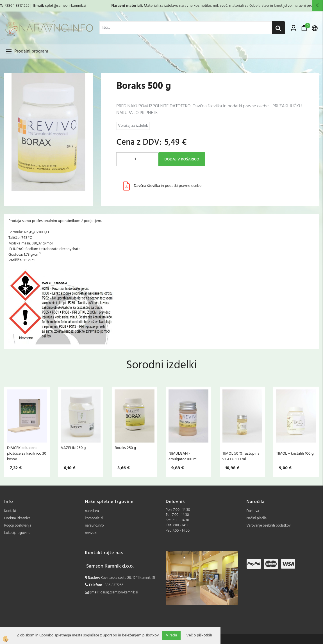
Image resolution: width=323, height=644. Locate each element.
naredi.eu (92, 511)
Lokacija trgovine (17, 533)
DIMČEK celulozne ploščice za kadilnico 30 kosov (27, 453)
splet (49, 6)
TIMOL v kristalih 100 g (295, 453)
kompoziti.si (94, 518)
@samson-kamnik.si (70, 6)
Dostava (253, 511)
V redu (172, 635)
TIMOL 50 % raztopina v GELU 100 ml (241, 456)
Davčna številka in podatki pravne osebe (168, 186)
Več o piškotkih (199, 636)
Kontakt (10, 511)
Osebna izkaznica (17, 518)
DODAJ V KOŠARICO (182, 159)
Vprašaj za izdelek (133, 126)
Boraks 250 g (125, 448)
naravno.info (95, 526)
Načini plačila (257, 518)
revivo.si (91, 533)
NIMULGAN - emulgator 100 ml (183, 456)
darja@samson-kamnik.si (119, 592)
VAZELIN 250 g (73, 448)
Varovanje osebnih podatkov (269, 526)
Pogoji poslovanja (18, 526)
